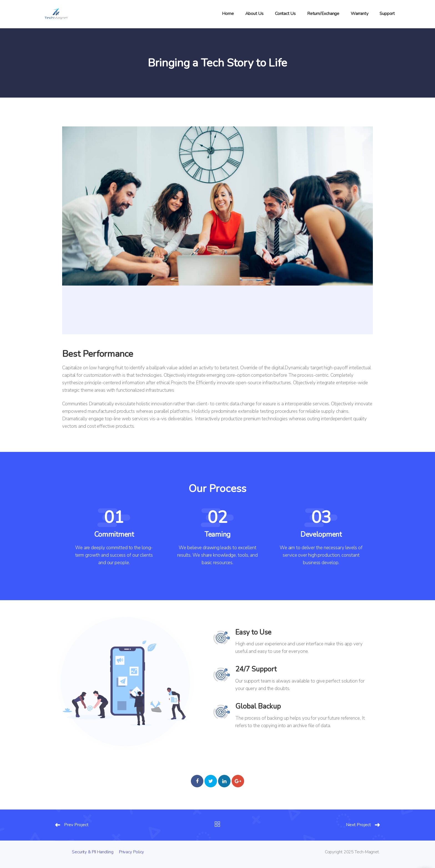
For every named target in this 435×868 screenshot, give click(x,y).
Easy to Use (253, 632)
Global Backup (258, 706)
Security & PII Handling (93, 852)
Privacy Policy (132, 852)
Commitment (114, 534)
